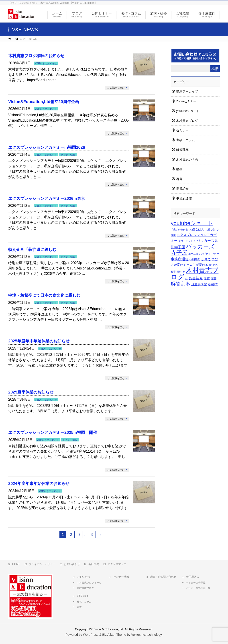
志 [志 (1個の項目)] (210, 265)
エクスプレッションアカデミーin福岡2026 (47, 147)
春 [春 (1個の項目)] (184, 272)
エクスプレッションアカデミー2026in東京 (47, 198)
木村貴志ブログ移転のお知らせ (36, 56)
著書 (179, 179)
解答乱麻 (182, 150)
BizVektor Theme (114, 635)
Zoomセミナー (186, 101)
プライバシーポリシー (42, 564)
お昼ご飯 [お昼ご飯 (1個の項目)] (210, 230)
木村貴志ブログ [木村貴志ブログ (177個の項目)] (195, 274)
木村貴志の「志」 (189, 160)
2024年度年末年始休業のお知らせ (39, 484)
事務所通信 (184, 198)
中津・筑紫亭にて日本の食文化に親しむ (44, 295)
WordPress (91, 635)
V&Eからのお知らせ (46, 63)
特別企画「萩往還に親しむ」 (34, 250)
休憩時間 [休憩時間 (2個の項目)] (195, 259)
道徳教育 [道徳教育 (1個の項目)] (213, 284)
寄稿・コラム (185, 140)
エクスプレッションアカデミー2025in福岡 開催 (53, 432)
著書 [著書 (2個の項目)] (214, 278)
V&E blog (82, 596)
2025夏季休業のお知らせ (31, 392)
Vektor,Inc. (138, 635)
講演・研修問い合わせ (163, 577)
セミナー (182, 130)
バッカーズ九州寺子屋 (198, 588)
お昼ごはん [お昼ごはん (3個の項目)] (197, 229)
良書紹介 (182, 189)
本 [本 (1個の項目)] (186, 278)
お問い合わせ (72, 564)
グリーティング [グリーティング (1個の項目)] (187, 241)
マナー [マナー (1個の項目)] (215, 254)
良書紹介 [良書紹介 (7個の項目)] (196, 278)
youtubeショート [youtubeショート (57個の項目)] (192, 223)
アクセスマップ (117, 564)
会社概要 (94, 564)
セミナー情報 (68, 155)
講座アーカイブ (187, 92)
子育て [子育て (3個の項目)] (206, 259)
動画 (179, 169)
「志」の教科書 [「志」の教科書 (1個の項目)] (179, 230)
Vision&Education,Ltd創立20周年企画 (44, 102)
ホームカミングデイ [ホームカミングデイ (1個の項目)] (199, 254)
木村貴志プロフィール (89, 583)
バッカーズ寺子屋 (196, 583)
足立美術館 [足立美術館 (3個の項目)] (199, 284)
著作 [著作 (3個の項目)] (207, 278)
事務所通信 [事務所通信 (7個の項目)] (180, 259)
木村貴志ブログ (187, 121)
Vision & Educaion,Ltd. (108, 629)
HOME (16, 564)
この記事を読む (116, 88)
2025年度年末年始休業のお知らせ (39, 341)
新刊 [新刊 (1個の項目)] (179, 272)
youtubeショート (188, 111)
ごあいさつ (83, 577)
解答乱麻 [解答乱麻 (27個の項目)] (181, 284)
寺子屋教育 (193, 577)
